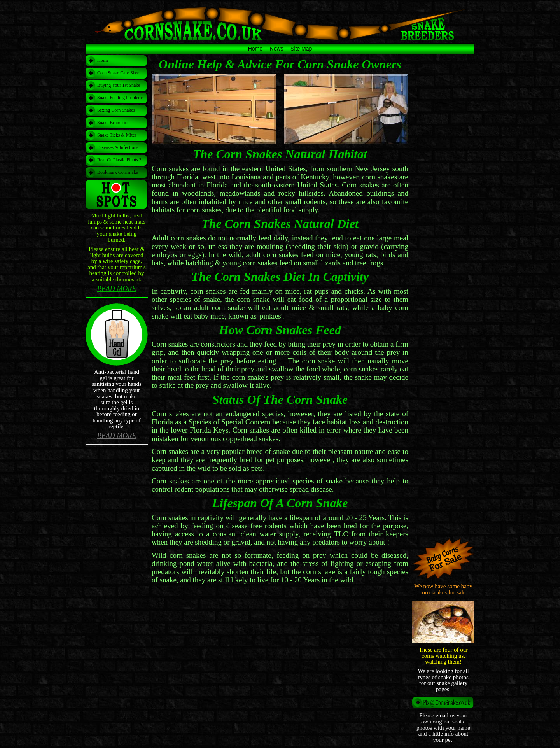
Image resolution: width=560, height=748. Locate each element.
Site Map (301, 49)
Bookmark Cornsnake (118, 172)
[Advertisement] (280, 601)
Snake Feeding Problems (120, 98)
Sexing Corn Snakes (116, 110)
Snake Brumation (114, 123)
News (277, 49)
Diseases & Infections (118, 147)
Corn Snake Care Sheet (119, 73)
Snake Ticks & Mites (117, 135)
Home (255, 49)
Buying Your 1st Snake (119, 85)
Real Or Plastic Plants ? (119, 160)
